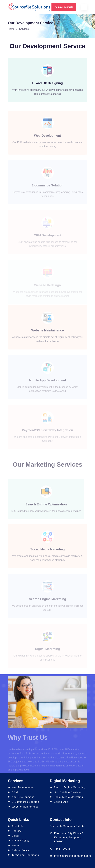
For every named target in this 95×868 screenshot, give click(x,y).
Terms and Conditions (23, 855)
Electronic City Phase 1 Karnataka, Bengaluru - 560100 (69, 837)
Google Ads (59, 802)
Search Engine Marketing (68, 787)
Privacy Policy (19, 841)
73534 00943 (62, 849)
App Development (21, 797)
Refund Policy (19, 850)
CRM (13, 792)
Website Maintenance (23, 807)
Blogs (13, 836)
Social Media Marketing (66, 797)
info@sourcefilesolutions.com (73, 856)
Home (11, 29)
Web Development (21, 787)
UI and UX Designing (47, 83)
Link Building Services (66, 792)
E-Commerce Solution (24, 802)
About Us (16, 826)
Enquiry (15, 831)
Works (14, 845)
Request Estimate (64, 7)
